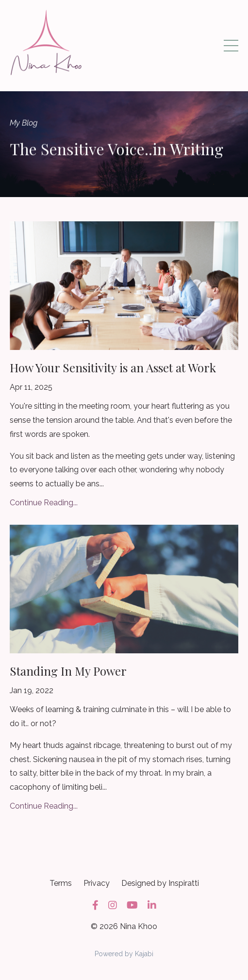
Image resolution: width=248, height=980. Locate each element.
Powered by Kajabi (124, 954)
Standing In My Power (68, 671)
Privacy (97, 883)
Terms (61, 883)
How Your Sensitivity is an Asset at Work (113, 367)
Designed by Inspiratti (160, 883)
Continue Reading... (44, 503)
